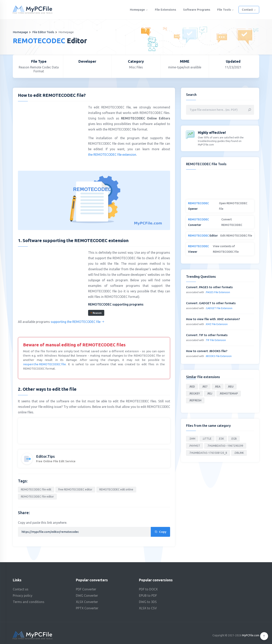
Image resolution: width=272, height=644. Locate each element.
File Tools (225, 10)
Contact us (21, 589)
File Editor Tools (43, 32)
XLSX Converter (87, 602)
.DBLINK (239, 453)
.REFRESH (195, 400)
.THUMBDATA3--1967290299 (225, 446)
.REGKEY (194, 393)
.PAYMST (195, 446)
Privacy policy (23, 596)
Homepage (139, 10)
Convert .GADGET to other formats (211, 303)
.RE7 (205, 387)
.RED (192, 387)
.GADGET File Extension (219, 308)
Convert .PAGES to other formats (209, 287)
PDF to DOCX (148, 589)
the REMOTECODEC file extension (112, 155)
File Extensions (165, 10)
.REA (218, 387)
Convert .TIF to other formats (207, 335)
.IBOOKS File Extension (218, 356)
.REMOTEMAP (229, 393)
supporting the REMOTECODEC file (78, 322)
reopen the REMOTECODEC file (44, 364)
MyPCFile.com (251, 635)
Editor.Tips (45, 456)
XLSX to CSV (148, 608)
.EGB (234, 439)
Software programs (197, 10)
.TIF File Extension (216, 340)
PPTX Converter (87, 608)
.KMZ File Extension (217, 324)
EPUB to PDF (148, 596)
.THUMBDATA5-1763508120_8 (208, 453)
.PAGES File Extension (218, 292)
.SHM (192, 439)
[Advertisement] (51, 133)
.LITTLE (207, 439)
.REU (231, 387)
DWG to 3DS (148, 602)
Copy (160, 532)
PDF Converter (86, 589)
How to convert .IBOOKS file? (207, 351)
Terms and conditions (29, 602)
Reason (96, 313)
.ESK (221, 439)
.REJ (210, 393)
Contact (249, 10)
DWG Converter (87, 596)
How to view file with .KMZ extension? (213, 319)
